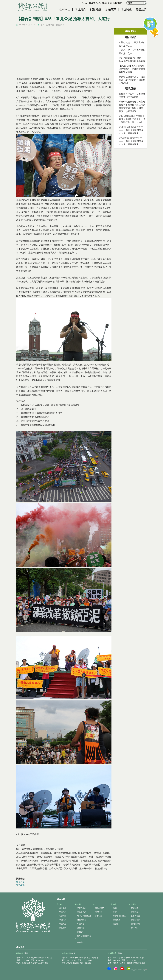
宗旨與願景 (82, 908)
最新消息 (93, 3)
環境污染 (80, 9)
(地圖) (26, 953)
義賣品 (116, 924)
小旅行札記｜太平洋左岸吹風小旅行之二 (132, 44)
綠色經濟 (141, 9)
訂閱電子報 (136, 924)
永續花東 (111, 9)
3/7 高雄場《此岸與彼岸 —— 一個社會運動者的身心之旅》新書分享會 (131, 141)
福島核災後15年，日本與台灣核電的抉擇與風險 (132, 95)
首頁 (42, 25)
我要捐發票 (136, 920)
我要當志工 (136, 912)
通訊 (115, 908)
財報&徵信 (81, 920)
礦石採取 (60, 25)
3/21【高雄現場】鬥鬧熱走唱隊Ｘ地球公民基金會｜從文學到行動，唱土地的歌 (132, 119)
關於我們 (118, 3)
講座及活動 (100, 908)
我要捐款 (135, 908)
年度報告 (81, 924)
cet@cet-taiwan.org (139, 970)
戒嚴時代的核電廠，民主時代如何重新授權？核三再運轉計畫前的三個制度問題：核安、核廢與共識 (132, 106)
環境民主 (126, 9)
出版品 (109, 3)
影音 (115, 912)
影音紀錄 (99, 916)
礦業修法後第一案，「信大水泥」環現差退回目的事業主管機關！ (132, 80)
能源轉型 (96, 9)
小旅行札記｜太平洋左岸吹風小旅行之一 (132, 52)
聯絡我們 (81, 942)
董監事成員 (82, 912)
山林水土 (65, 9)
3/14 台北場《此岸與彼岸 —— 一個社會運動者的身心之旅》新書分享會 (131, 130)
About (85, 3)
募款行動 (81, 928)
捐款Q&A (81, 932)
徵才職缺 (135, 928)
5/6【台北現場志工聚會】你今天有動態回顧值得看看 (132, 60)
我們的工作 (61, 904)
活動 (102, 3)
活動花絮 (99, 912)
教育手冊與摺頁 (119, 916)
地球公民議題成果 (84, 916)
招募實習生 (136, 916)
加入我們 (132, 904)
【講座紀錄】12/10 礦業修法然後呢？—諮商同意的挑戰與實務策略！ (132, 69)
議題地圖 (117, 920)
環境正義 (20, 885)
